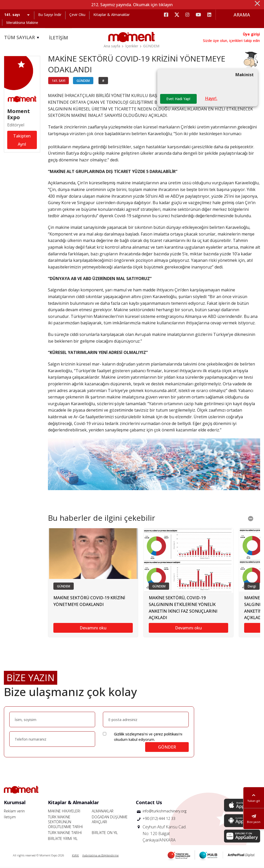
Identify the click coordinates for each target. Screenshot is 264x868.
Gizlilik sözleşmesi (129, 735)
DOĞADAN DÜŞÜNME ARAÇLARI (110, 820)
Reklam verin (14, 812)
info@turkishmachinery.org (164, 812)
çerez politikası (166, 735)
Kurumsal (15, 803)
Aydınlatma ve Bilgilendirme (100, 856)
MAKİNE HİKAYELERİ (64, 812)
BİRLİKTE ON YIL (105, 833)
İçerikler (132, 46)
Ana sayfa (112, 46)
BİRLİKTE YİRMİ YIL (63, 839)
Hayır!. (212, 99)
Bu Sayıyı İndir (50, 15)
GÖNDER (167, 748)
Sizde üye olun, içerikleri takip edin (231, 41)
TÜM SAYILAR (22, 38)
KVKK (75, 856)
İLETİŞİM (59, 38)
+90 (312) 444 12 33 (159, 819)
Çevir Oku (77, 15)
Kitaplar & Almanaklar (112, 15)
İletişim (10, 818)
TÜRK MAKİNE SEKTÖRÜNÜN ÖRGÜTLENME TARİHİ (65, 823)
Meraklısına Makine (22, 23)
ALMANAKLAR (103, 812)
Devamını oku (93, 629)
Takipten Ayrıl (22, 141)
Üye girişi (251, 34)
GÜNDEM (151, 46)
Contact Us (149, 803)
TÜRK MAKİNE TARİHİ (65, 833)
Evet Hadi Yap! (179, 99)
